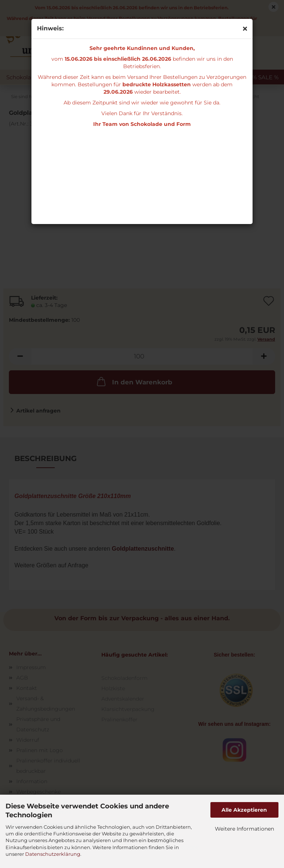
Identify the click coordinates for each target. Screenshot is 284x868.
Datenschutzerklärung (53, 854)
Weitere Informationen (244, 829)
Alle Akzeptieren (244, 810)
